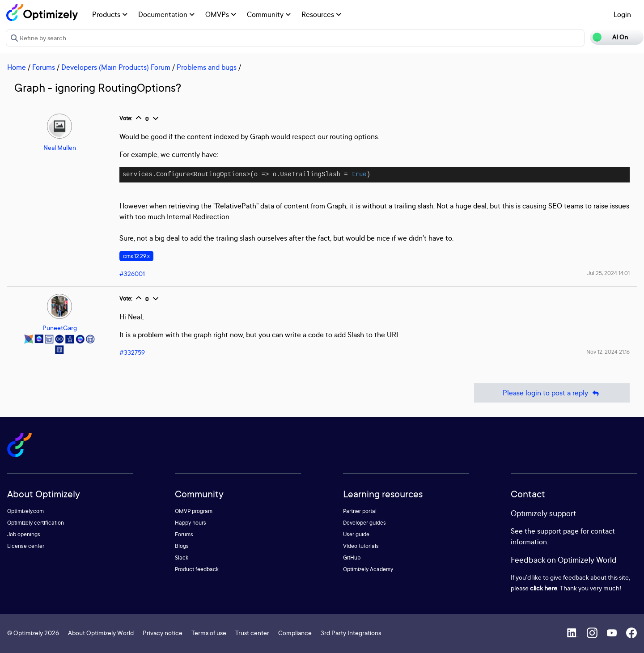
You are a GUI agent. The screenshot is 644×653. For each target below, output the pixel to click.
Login (622, 14)
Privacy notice (163, 633)
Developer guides (364, 523)
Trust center (252, 633)
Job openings (24, 534)
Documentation (166, 14)
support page (558, 531)
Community (269, 14)
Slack (182, 558)
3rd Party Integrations (351, 633)
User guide (356, 534)
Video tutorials (361, 546)
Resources (321, 14)
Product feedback (197, 569)
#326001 (132, 273)
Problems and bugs (207, 67)
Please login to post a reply (552, 393)
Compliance (295, 633)
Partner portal (360, 511)
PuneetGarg (60, 328)
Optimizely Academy (368, 569)
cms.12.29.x (136, 256)
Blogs (182, 546)
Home (17, 67)
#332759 (132, 352)
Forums (44, 67)
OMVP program (194, 511)
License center (26, 546)
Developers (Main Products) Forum (116, 67)
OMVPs (221, 14)
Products (110, 14)
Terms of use (209, 633)
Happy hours (191, 523)
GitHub (352, 558)
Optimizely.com (25, 511)
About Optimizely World (101, 633)
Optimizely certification (36, 523)
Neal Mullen (60, 147)
